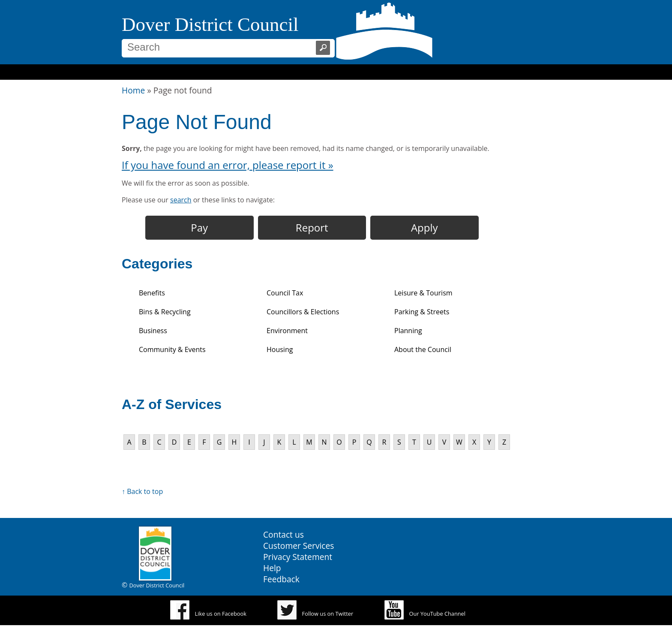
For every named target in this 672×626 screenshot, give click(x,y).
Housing (280, 349)
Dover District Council (210, 24)
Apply (424, 227)
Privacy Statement (298, 557)
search (181, 200)
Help (272, 568)
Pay (199, 227)
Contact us (283, 534)
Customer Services (298, 546)
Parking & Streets (422, 312)
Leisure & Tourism (423, 293)
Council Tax (285, 293)
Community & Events (172, 349)
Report (312, 227)
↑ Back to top (142, 491)
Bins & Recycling (165, 312)
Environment (287, 331)
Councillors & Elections (303, 312)
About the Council (423, 349)
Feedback (281, 579)
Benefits (152, 293)
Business (153, 331)
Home (133, 90)
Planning (408, 331)
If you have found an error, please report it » (228, 165)
